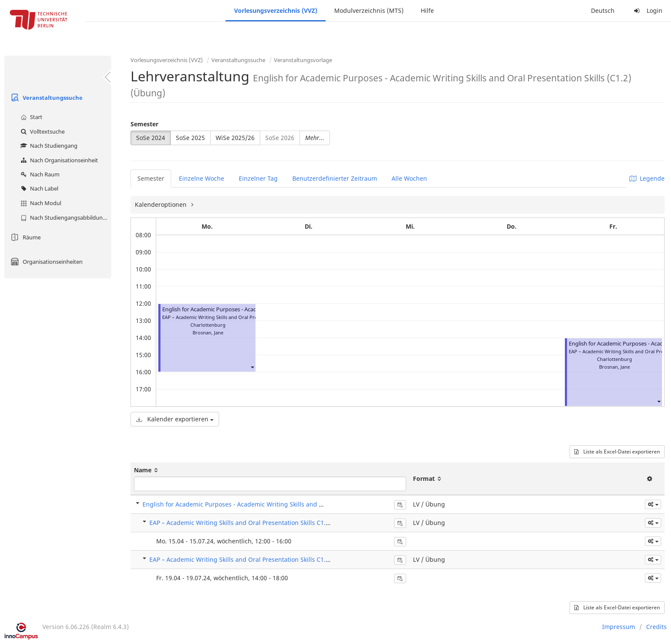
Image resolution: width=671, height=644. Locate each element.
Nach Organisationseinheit (58, 160)
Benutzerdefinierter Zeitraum (335, 178)
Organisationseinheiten (46, 262)
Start (30, 117)
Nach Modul (40, 203)
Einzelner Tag (258, 178)
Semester (144, 124)
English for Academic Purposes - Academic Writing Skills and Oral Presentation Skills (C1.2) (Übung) (286, 504)
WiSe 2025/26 (235, 138)
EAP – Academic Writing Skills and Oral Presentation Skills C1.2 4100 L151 (254, 559)
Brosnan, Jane (208, 332)
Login (647, 10)
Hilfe (427, 10)
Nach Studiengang (48, 146)
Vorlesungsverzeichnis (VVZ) (276, 10)
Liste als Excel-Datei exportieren (617, 452)
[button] (252, 367)
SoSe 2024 (151, 138)
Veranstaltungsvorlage (303, 60)
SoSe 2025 (190, 138)
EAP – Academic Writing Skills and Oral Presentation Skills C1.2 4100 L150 (254, 523)
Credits (656, 627)
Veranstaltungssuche (46, 98)
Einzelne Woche (202, 178)
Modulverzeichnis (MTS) (369, 10)
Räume (25, 237)
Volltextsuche (42, 131)
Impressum (619, 627)
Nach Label (38, 188)
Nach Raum (39, 174)
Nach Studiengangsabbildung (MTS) (65, 218)
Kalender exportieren (175, 419)
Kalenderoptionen (162, 204)
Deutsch (603, 10)
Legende (647, 178)
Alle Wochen (409, 178)
